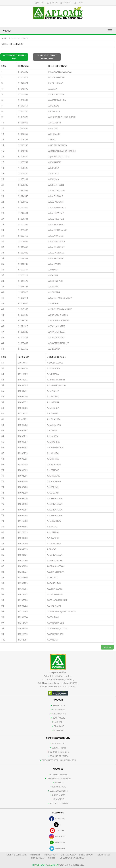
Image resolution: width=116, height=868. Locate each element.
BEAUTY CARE (58, 718)
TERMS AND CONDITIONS (16, 855)
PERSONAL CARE (58, 714)
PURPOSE (58, 783)
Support (66, 3)
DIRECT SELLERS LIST (58, 803)
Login (78, 3)
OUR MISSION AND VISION (58, 779)
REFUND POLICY (38, 858)
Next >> (107, 647)
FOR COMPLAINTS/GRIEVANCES (72, 858)
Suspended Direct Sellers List (47, 57)
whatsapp (57, 842)
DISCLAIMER (35, 855)
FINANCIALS (58, 799)
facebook (57, 819)
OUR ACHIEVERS (58, 787)
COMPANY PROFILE (58, 774)
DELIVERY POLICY (86, 855)
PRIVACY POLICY (51, 855)
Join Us (52, 3)
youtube (57, 830)
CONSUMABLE (58, 710)
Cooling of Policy (58, 756)
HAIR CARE (58, 722)
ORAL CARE (58, 726)
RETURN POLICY (103, 855)
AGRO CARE (58, 730)
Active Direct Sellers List (14, 57)
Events (39, 3)
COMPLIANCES (58, 795)
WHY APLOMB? (58, 744)
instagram (57, 836)
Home (4, 38)
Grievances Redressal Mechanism (58, 760)
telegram (57, 848)
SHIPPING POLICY (69, 855)
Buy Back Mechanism (58, 752)
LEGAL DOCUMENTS (58, 791)
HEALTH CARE (58, 706)
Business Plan (58, 748)
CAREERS (52, 858)
